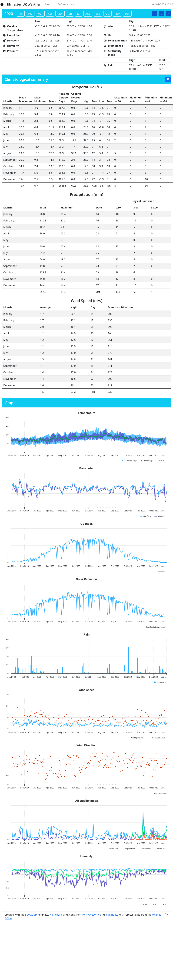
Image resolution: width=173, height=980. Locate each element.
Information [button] (65, 4)
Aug (88, 14)
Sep (98, 14)
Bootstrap (31, 915)
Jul (79, 14)
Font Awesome (91, 915)
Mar (40, 14)
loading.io (111, 915)
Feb (30, 14)
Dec (127, 14)
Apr (50, 14)
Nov (117, 14)
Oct (107, 14)
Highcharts (56, 915)
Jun (70, 14)
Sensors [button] (49, 4)
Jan (21, 14)
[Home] (2, 4)
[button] (155, 14)
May (60, 14)
